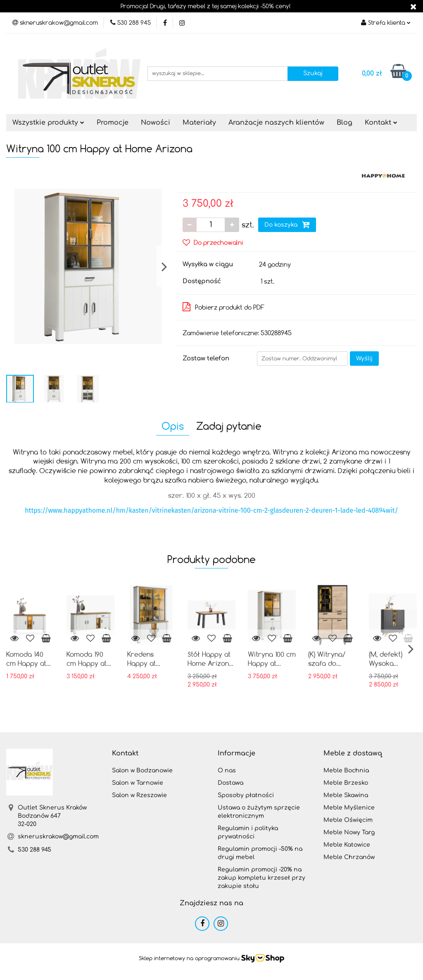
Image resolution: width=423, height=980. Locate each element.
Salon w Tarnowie (138, 783)
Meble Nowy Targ (349, 832)
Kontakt (381, 123)
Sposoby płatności (246, 795)
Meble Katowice (347, 845)
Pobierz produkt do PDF (223, 307)
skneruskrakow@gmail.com (58, 837)
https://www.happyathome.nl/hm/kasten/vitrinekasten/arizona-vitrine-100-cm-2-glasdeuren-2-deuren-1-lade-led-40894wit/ (211, 510)
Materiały (199, 123)
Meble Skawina (346, 795)
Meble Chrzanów (349, 857)
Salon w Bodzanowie (142, 771)
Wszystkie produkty (48, 123)
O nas (227, 771)
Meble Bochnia (346, 771)
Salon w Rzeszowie (139, 795)
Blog (345, 123)
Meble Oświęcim (348, 820)
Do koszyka (287, 225)
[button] (125, 754)
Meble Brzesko (346, 783)
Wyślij (364, 359)
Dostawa (231, 783)
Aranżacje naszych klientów (276, 123)
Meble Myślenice (349, 808)
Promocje (113, 123)
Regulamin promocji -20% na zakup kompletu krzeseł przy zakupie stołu (261, 878)
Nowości (156, 123)
